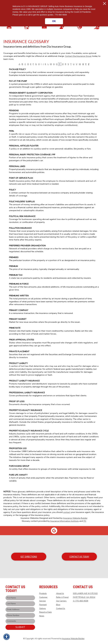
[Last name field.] (20, 604)
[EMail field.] (20, 610)
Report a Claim (45, 612)
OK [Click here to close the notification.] (54, 21)
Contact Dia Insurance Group (78, 56)
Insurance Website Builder (75, 518)
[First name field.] (20, 598)
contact (67, 512)
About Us (60, 594)
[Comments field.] (20, 621)
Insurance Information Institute (65, 521)
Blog (58, 605)
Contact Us (61, 609)
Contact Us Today (79, 557)
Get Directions (29, 557)
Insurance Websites (30, 518)
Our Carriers (61, 601)
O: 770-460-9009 (81, 601)
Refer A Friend (62, 597)
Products (43, 594)
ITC (85, 521)
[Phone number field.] (20, 615)
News (42, 616)
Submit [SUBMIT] (20, 627)
